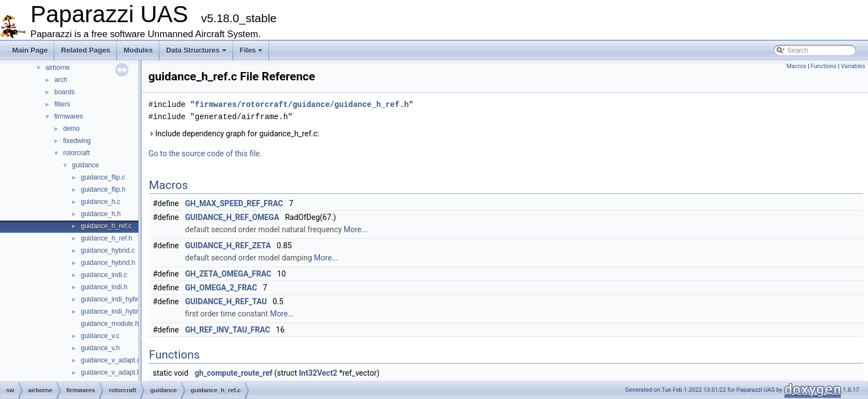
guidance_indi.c (104, 275)
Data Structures (196, 50)
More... (356, 229)
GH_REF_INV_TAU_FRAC (228, 330)
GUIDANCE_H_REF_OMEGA (232, 217)
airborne (58, 68)
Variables (853, 66)
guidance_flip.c (103, 177)
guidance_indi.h (104, 287)
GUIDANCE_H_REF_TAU (226, 301)
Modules (138, 50)
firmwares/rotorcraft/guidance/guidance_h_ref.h (302, 104)
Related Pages (86, 50)
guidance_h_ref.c (106, 226)
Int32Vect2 (318, 373)
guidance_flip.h (103, 190)
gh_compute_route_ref (234, 373)
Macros (797, 66)
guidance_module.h (110, 324)
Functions (823, 66)
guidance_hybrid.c (108, 250)
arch (61, 80)
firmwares (69, 116)
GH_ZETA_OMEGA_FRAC (228, 274)
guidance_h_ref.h (107, 238)
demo (71, 129)
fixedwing (77, 141)
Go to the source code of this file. (205, 154)
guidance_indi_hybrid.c (115, 299)
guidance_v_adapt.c (110, 360)
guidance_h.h (101, 214)
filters (62, 104)
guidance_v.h (100, 348)
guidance (86, 165)
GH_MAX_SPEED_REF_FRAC (234, 203)
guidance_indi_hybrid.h (115, 311)
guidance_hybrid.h (108, 263)
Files (251, 50)
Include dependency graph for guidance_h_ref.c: (234, 134)
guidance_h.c (100, 202)
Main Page (30, 50)
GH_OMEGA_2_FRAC (221, 288)
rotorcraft (76, 153)
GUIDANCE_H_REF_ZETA (228, 245)
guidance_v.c (100, 336)
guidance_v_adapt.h (111, 372)
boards (64, 92)
